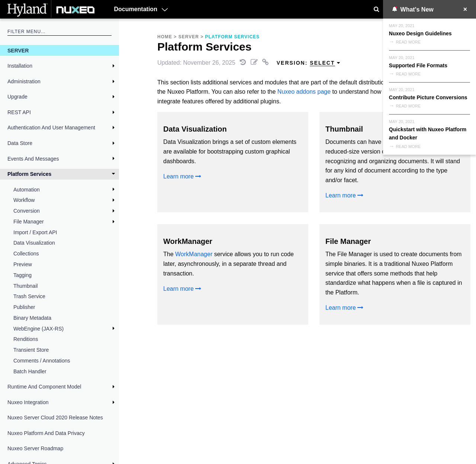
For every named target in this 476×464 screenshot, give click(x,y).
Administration (24, 81)
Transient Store (31, 350)
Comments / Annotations (42, 361)
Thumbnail (25, 286)
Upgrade (17, 97)
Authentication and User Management (51, 128)
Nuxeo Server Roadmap (35, 448)
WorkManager (194, 254)
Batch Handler (30, 371)
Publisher (24, 307)
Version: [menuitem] (309, 63)
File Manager (29, 222)
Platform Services (29, 174)
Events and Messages (33, 159)
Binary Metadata (32, 318)
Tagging (22, 275)
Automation (27, 190)
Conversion (27, 211)
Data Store (20, 143)
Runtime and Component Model (44, 387)
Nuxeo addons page (304, 92)
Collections (26, 254)
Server (18, 51)
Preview (23, 264)
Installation (20, 66)
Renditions (26, 339)
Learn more (182, 176)
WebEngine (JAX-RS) (38, 329)
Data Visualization (34, 243)
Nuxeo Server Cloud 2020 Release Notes (55, 418)
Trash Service (29, 296)
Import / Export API (35, 232)
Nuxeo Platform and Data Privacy (46, 433)
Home (165, 37)
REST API (19, 112)
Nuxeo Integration (28, 402)
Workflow (24, 200)
